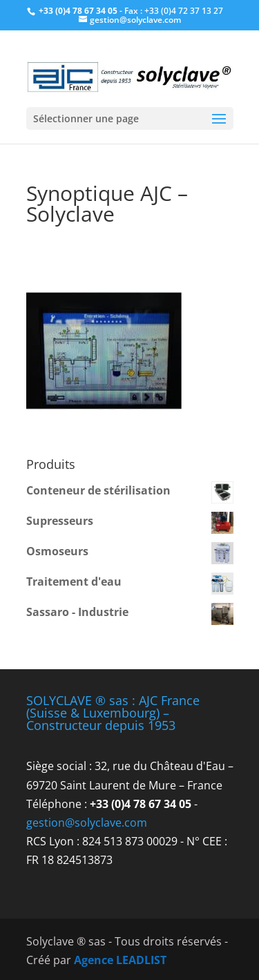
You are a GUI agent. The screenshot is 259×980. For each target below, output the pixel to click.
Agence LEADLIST (120, 960)
